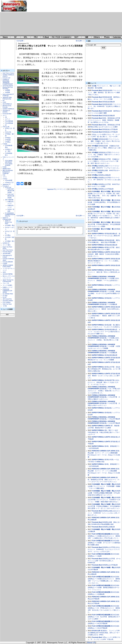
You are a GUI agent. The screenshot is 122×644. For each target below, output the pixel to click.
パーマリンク (61, 189)
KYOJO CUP (7, 78)
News (5, 37)
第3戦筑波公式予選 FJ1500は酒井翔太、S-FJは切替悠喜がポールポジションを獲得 (104, 224)
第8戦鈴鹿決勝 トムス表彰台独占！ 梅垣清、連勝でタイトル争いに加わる (105, 316)
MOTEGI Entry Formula (7, 106)
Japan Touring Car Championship (8, 281)
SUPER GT (6, 243)
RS (4, 101)
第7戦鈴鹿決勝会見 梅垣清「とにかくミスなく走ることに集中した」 (104, 376)
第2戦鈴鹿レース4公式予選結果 (110, 423)
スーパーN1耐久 (7, 285)
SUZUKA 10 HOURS (6, 111)
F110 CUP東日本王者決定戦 (11, 191)
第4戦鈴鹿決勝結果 (111, 355)
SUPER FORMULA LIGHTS (101, 252)
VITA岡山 (8, 142)
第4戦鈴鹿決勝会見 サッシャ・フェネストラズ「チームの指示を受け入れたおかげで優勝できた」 (104, 332)
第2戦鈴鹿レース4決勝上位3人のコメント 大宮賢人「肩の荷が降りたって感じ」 (104, 340)
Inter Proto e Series (8, 73)
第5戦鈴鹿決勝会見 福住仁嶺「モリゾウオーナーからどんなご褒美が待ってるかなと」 (104, 236)
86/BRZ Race (7, 169)
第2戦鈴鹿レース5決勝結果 (108, 304)
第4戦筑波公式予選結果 (110, 132)
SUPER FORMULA (8, 109)
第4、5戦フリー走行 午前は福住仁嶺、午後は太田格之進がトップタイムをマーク (104, 432)
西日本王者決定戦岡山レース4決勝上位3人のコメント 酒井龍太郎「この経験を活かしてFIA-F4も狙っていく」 (104, 536)
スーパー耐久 (7, 245)
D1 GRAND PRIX (8, 294)
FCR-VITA (8, 132)
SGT (76, 37)
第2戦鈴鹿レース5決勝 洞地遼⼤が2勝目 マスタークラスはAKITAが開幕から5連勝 (104, 293)
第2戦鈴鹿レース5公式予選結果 (110, 419)
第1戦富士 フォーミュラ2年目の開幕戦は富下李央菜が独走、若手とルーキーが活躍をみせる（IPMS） (104, 633)
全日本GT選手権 (8, 274)
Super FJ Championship (7, 218)
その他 (5, 306)
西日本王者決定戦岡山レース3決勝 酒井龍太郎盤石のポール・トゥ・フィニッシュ (104, 588)
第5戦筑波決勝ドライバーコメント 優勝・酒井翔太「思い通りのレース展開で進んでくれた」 (104, 93)
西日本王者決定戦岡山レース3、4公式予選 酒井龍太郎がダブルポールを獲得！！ (104, 617)
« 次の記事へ (20, 41)
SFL (26, 37)
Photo (107, 37)
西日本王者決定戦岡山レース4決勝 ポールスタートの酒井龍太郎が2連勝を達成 (104, 543)
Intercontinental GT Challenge (8, 95)
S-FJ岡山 (8, 235)
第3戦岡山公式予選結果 (110, 565)
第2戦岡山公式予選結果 (106, 189)
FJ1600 (5, 263)
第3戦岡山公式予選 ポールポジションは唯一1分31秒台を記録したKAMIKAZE (104, 561)
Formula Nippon (7, 252)
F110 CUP (8, 187)
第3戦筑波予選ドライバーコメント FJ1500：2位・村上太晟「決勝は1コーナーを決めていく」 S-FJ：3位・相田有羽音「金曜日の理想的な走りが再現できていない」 (104, 216)
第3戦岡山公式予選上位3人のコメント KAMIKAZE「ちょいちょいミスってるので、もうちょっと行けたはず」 (104, 549)
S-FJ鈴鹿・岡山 (10, 225)
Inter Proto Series (8, 250)
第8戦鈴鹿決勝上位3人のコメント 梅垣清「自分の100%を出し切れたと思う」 (104, 309)
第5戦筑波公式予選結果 (110, 129)
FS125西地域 (9, 123)
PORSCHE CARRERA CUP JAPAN (7, 291)
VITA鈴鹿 (8, 140)
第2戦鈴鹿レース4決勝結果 (108, 353)
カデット (8, 119)
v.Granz (5, 179)
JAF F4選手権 (9, 200)
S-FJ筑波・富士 (10, 241)
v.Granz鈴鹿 (9, 180)
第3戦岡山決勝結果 (109, 527)
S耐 (87, 37)
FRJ (36, 37)
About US (91, 642)
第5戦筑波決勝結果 (109, 102)
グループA (6, 283)
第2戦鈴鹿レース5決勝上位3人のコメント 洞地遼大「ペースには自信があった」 (104, 280)
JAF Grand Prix (7, 299)
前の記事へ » (80, 41)
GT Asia (5, 296)
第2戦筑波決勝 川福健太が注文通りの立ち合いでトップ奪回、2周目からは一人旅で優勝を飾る (104, 148)
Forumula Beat (7, 114)
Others (97, 37)
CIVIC (4, 102)
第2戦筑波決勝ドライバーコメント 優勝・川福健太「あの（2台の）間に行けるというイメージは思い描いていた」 (104, 141)
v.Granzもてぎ (9, 182)
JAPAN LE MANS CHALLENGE (8, 266)
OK (6, 117)
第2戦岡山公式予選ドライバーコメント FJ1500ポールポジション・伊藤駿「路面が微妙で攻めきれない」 (104, 500)
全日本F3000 (7, 254)
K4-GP (5, 297)
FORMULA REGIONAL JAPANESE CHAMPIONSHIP (8, 82)
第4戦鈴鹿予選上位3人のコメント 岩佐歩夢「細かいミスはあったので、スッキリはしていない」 (104, 382)
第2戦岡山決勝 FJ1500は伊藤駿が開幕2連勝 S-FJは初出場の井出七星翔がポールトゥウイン (104, 493)
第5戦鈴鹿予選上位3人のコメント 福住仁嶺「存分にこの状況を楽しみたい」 (104, 272)
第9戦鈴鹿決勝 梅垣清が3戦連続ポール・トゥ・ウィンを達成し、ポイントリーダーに (105, 261)
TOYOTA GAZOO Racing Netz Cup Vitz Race (8, 87)
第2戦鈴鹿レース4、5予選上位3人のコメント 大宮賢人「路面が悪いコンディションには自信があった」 (104, 391)
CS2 (4, 175)
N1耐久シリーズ (7, 287)
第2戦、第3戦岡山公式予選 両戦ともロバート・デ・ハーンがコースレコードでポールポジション (104, 480)
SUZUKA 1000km (8, 301)
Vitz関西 (7, 90)
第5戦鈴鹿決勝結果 (111, 245)
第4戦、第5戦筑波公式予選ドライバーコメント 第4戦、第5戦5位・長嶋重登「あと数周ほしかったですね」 (104, 120)
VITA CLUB (6, 127)
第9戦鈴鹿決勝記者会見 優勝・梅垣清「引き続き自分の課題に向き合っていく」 (104, 254)
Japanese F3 (7, 184)
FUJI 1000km (7, 302)
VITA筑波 (8, 138)
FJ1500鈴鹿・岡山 (98, 484)
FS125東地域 (9, 121)
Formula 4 (6, 186)
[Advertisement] (61, 18)
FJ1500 (5, 144)
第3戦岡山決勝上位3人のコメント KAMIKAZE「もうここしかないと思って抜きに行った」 (104, 513)
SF (15, 37)
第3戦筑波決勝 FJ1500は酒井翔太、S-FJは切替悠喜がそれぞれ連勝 (104, 202)
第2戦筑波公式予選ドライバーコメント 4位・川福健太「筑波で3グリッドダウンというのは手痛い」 (104, 155)
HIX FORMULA (7, 104)
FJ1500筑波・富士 (98, 191)
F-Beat (46, 37)
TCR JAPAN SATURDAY (9, 161)
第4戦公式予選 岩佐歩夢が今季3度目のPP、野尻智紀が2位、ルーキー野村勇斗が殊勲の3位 (104, 369)
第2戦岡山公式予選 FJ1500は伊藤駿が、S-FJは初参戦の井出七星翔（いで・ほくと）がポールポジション (104, 506)
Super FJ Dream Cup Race (8, 222)
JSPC (4, 272)
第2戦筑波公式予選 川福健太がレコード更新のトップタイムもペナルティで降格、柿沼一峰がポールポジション (104, 161)
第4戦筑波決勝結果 (109, 116)
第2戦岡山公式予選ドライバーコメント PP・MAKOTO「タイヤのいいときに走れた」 (104, 180)
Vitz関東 (7, 92)
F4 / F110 (56, 37)
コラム (5, 177)
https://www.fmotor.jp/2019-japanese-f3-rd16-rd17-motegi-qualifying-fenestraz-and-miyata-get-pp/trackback (52, 230)
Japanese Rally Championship (7, 98)
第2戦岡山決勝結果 (105, 175)
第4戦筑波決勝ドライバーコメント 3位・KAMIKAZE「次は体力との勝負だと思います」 (104, 106)
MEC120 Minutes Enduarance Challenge (8, 172)
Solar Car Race (7, 304)
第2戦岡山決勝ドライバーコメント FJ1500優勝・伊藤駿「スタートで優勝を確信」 (104, 486)
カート (5, 115)
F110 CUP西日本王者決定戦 (11, 196)
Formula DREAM (8, 262)
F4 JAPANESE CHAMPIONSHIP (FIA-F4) (10, 215)
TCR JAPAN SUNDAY (9, 165)
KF (6, 125)
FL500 (5, 167)
